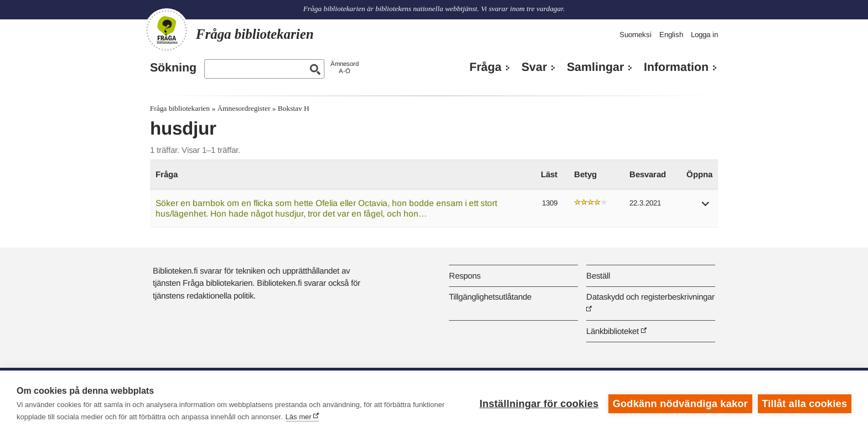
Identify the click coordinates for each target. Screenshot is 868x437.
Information (676, 67)
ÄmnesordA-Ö (345, 67)
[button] (706, 207)
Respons (465, 276)
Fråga (485, 67)
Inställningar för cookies (539, 404)
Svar (534, 67)
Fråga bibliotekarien (180, 108)
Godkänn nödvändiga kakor (680, 404)
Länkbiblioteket (613, 331)
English (671, 35)
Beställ (598, 276)
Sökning (173, 68)
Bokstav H (294, 108)
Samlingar (595, 67)
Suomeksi (635, 35)
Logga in (704, 35)
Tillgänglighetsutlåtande (490, 297)
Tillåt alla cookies (804, 404)
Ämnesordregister (244, 108)
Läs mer (299, 417)
